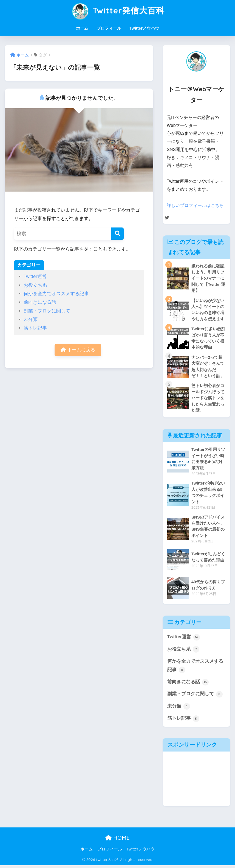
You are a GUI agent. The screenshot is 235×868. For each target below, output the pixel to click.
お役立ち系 (35, 285)
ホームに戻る (78, 350)
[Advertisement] (196, 782)
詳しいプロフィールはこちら (195, 205)
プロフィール (109, 28)
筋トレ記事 (35, 328)
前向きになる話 (40, 302)
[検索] (118, 234)
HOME (118, 840)
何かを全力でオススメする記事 (56, 294)
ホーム (82, 28)
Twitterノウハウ (144, 28)
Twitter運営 (35, 276)
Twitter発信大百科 (118, 10)
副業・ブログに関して (47, 311)
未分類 (31, 319)
